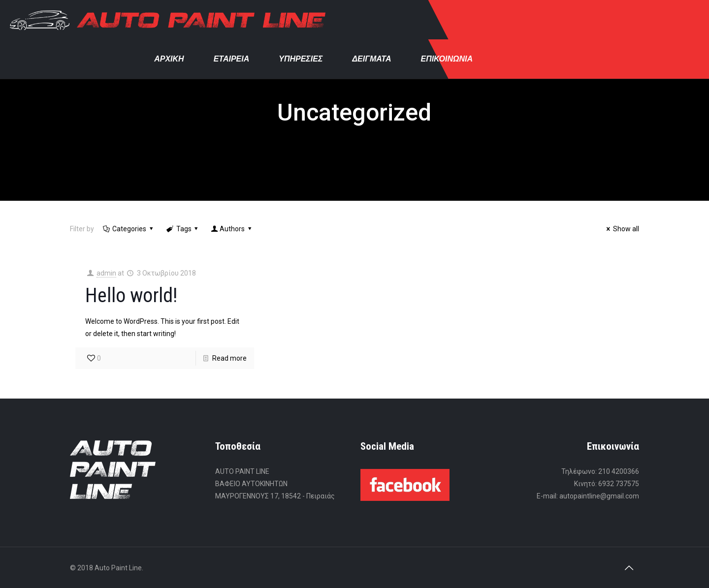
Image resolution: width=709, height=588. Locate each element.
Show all (622, 229)
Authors (232, 229)
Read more (229, 358)
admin (106, 273)
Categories (129, 229)
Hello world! (131, 295)
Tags (183, 229)
